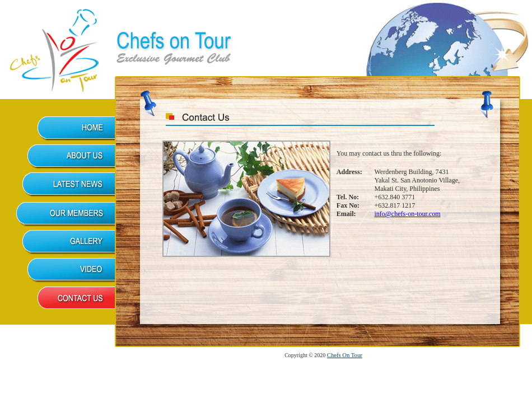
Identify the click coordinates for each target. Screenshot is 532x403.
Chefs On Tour (345, 355)
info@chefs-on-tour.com (407, 214)
